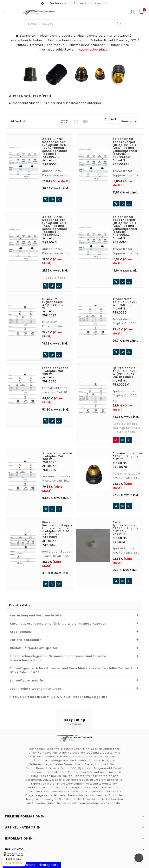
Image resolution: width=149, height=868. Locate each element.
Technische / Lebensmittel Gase (36, 689)
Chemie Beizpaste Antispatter (34, 648)
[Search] (119, 24)
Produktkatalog (20, 605)
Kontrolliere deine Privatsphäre (32, 865)
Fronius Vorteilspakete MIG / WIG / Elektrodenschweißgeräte (59, 697)
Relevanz (130, 121)
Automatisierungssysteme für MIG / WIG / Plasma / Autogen (58, 624)
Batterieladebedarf (25, 640)
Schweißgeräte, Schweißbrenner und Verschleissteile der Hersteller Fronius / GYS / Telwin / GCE (71, 670)
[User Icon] (133, 12)
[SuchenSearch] (70, 24)
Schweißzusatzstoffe (26, 681)
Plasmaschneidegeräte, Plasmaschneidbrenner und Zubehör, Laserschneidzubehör (58, 658)
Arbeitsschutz (21, 632)
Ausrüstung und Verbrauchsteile (36, 615)
